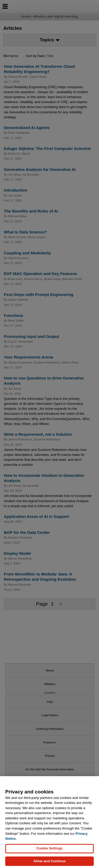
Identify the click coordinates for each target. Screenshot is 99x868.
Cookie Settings (49, 851)
